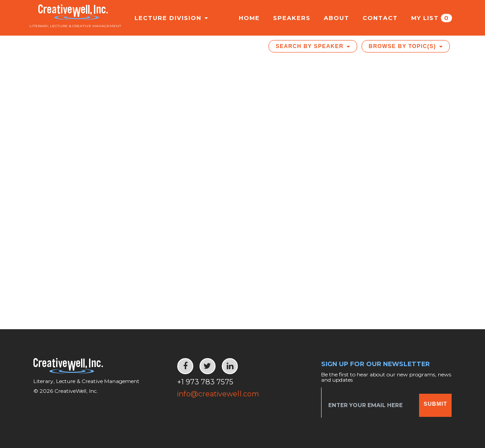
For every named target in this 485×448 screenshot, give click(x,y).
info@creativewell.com (218, 394)
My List (432, 18)
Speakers (292, 18)
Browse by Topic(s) (406, 46)
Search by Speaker (313, 46)
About (336, 18)
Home (249, 18)
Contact (380, 18)
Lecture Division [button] (166, 18)
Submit (435, 404)
